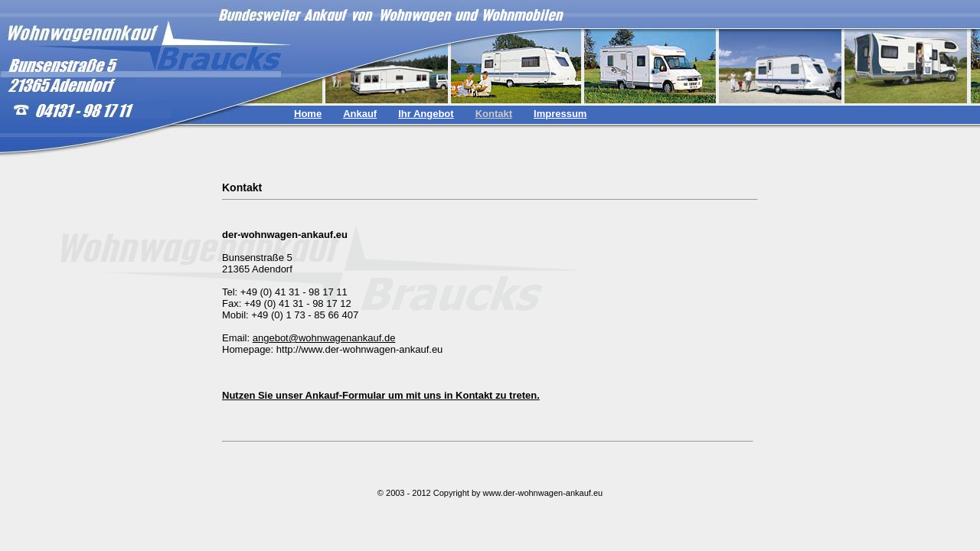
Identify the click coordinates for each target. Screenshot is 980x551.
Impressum (560, 114)
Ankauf (360, 114)
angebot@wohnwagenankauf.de (324, 338)
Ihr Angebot (426, 114)
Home (308, 114)
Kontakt (494, 114)
